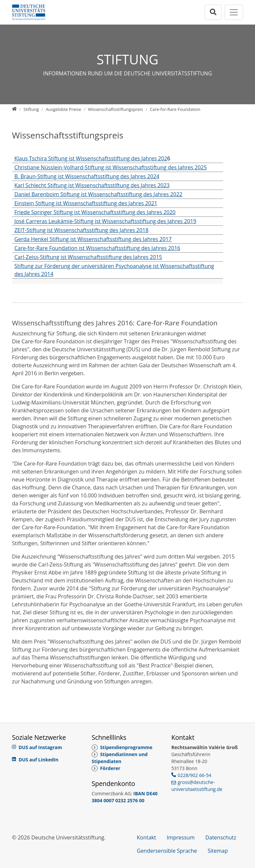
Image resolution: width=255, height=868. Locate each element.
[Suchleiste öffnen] (213, 12)
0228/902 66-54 (194, 775)
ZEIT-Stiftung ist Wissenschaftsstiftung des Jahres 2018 (81, 230)
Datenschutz (221, 837)
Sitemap (218, 851)
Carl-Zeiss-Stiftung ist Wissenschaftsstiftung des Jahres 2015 (88, 257)
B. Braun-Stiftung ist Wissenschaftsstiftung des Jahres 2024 (87, 176)
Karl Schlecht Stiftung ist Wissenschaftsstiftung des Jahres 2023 (92, 185)
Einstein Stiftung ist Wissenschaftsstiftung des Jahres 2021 (86, 203)
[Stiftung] (31, 109)
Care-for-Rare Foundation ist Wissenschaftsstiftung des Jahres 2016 (97, 248)
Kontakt (146, 837)
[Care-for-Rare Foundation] (175, 109)
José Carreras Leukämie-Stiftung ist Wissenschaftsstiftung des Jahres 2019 (105, 221)
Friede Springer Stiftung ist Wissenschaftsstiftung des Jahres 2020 (95, 212)
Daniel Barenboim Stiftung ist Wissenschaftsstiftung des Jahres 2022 (98, 194)
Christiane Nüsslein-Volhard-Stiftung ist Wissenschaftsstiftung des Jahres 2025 (111, 167)
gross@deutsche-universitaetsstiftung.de (197, 786)
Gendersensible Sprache (167, 851)
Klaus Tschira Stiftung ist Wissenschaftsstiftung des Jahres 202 (91, 158)
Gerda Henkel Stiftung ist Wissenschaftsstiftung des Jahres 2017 (93, 239)
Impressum (181, 837)
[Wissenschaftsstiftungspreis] (116, 109)
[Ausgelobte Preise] (64, 109)
